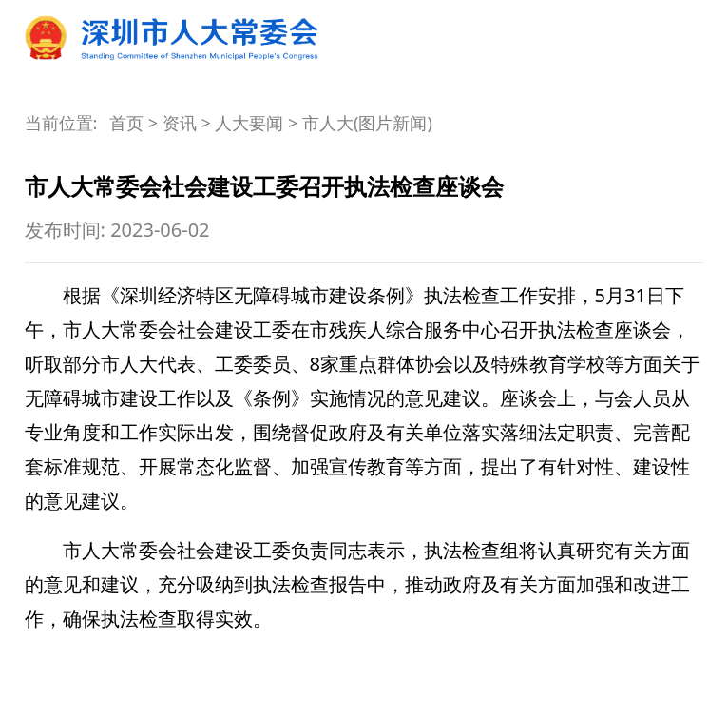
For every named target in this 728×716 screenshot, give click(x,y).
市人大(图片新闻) (367, 123)
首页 (126, 123)
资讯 (180, 123)
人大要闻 (249, 123)
